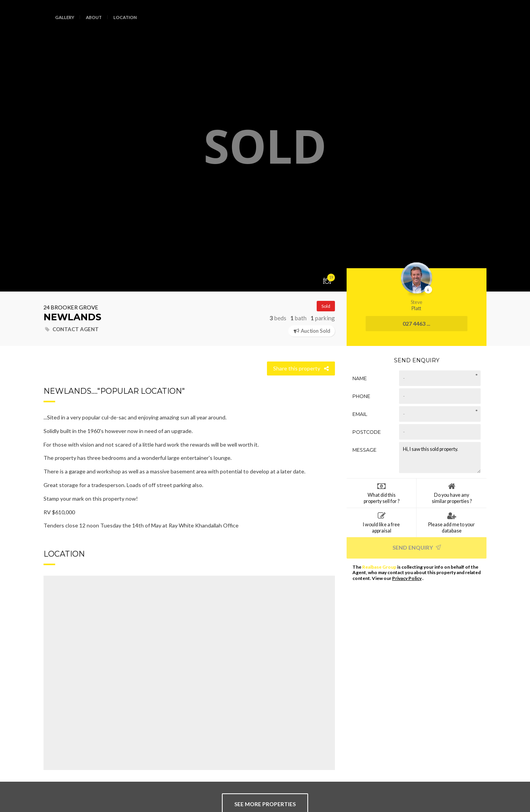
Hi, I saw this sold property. (440, 458)
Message (364, 450)
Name (360, 378)
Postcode (367, 432)
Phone (361, 396)
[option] (265, 146)
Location (125, 17)
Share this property (301, 368)
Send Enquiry (417, 547)
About (94, 17)
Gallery (65, 17)
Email (360, 414)
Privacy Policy (407, 578)
